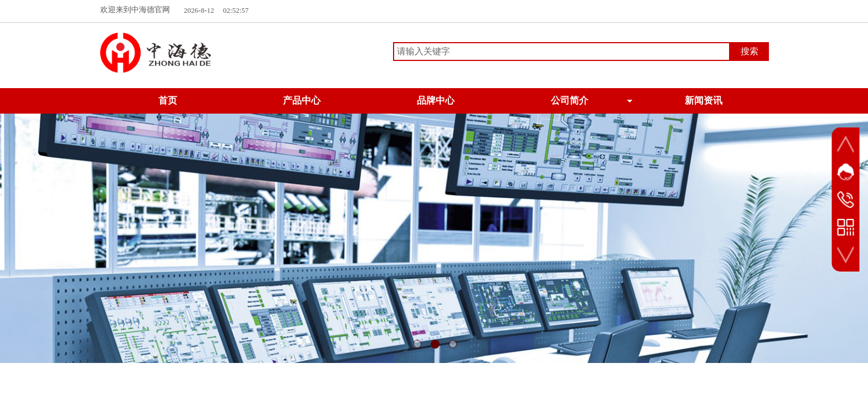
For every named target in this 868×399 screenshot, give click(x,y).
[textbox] (562, 52)
